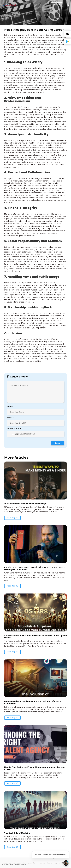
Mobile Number (14, 429)
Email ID (11, 418)
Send (58, 443)
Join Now (57, 5)
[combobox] (15, 434)
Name (10, 407)
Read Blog (12, 518)
